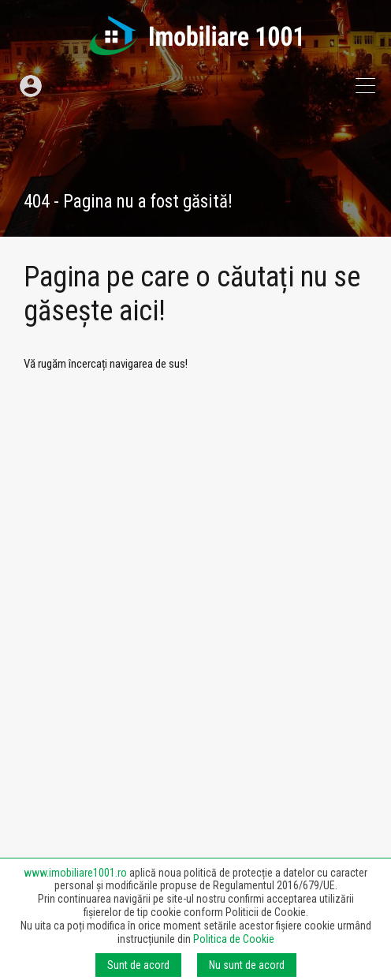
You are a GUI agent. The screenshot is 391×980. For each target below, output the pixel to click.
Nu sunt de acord (247, 965)
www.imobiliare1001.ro (75, 873)
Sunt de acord (138, 965)
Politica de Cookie (234, 939)
